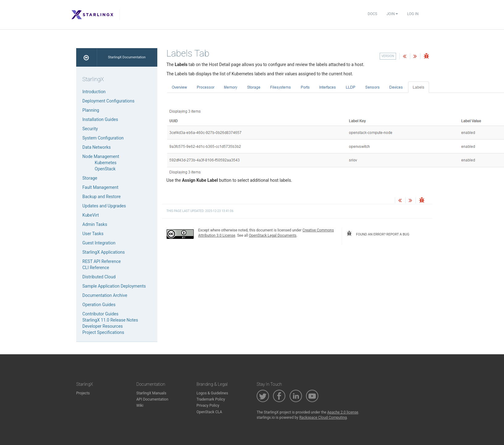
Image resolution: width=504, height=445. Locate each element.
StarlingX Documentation (127, 57)
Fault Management (100, 187)
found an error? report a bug (378, 234)
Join (392, 14)
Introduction (94, 92)
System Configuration (103, 138)
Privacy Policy (208, 405)
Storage (90, 178)
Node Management (101, 156)
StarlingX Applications (103, 252)
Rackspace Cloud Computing (323, 418)
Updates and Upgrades (104, 206)
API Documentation (152, 399)
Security (90, 129)
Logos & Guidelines (212, 393)
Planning (91, 110)
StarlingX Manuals (151, 393)
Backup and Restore (101, 197)
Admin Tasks (95, 224)
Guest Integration (99, 243)
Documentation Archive (105, 295)
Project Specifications (103, 332)
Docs (372, 14)
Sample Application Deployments (114, 286)
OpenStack (105, 169)
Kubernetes (106, 163)
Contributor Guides (100, 314)
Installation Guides (100, 119)
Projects (83, 393)
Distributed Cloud (99, 277)
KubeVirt (91, 215)
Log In (413, 14)
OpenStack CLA (209, 412)
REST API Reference (101, 261)
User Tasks (93, 234)
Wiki (140, 405)
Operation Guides (99, 305)
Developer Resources (103, 326)
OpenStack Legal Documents (273, 235)
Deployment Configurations (108, 101)
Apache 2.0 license (343, 412)
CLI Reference (96, 268)
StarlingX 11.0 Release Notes (110, 320)
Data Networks (97, 147)
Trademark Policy (211, 399)
